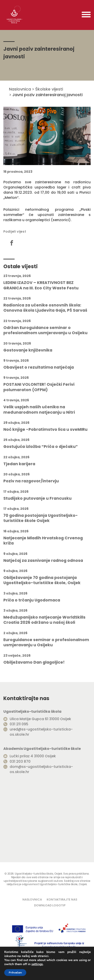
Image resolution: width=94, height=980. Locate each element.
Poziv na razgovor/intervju (31, 481)
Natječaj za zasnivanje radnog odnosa (43, 561)
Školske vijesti (49, 89)
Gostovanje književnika (28, 350)
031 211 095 (19, 724)
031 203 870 (20, 761)
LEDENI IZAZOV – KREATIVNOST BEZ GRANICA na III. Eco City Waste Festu (41, 285)
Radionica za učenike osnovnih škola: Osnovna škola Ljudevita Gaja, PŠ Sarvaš (45, 308)
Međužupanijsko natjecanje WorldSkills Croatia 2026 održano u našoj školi (44, 620)
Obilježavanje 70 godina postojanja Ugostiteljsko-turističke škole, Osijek (42, 580)
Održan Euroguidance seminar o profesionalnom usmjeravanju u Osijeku (45, 330)
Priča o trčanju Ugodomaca (32, 600)
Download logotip (50, 905)
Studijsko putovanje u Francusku (37, 498)
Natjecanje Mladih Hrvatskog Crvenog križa (43, 541)
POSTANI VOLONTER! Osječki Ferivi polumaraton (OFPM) (39, 387)
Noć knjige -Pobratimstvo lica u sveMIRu (45, 430)
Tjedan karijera (19, 464)
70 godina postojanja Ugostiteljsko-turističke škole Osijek (41, 518)
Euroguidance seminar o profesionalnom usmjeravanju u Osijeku (46, 642)
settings (37, 964)
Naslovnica (20, 89)
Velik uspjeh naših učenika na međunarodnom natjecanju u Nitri (39, 410)
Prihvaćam (15, 973)
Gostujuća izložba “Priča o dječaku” (41, 447)
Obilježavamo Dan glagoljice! (34, 662)
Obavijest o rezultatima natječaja (39, 367)
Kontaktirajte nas (62, 899)
